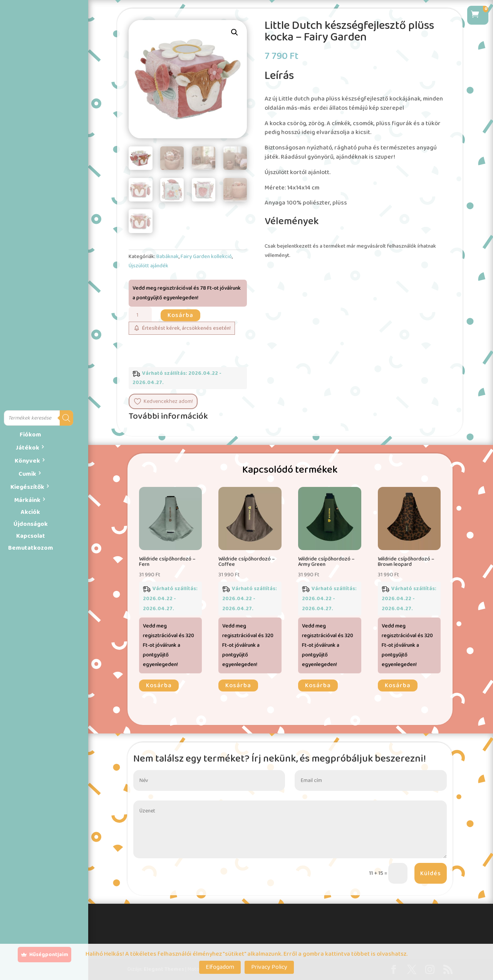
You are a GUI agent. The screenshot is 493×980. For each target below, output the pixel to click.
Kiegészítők (27, 487)
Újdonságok (31, 524)
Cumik (27, 474)
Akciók (30, 512)
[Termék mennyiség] (140, 315)
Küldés (431, 873)
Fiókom (30, 435)
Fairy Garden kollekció (206, 257)
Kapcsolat (31, 536)
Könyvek (27, 461)
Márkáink (27, 500)
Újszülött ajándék (148, 266)
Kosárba (180, 315)
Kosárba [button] (159, 685)
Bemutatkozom (31, 548)
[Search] (66, 418)
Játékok (28, 448)
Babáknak (168, 257)
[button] (235, 32)
